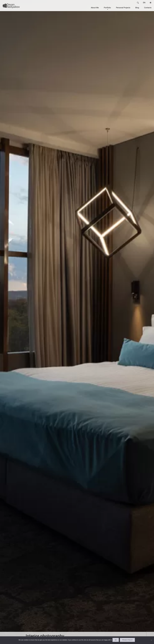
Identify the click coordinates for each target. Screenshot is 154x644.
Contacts (147, 9)
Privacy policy (129, 640)
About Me (94, 9)
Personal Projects (123, 9)
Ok (115, 640)
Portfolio (107, 9)
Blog (137, 9)
